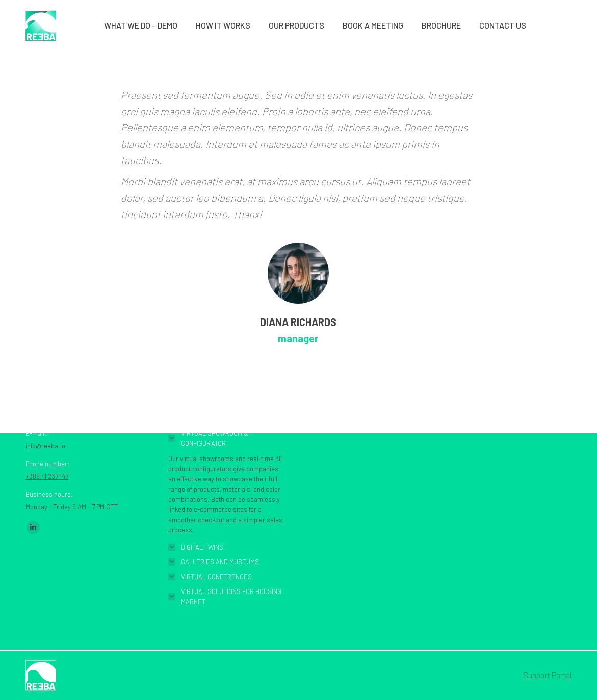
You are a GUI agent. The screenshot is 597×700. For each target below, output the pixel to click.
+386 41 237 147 (47, 476)
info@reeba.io (45, 446)
